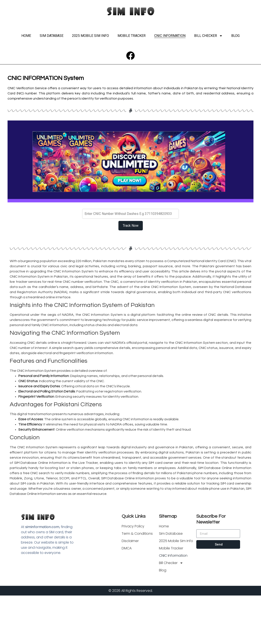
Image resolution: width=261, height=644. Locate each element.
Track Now (131, 226)
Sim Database (52, 36)
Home (26, 36)
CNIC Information (170, 36)
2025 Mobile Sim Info (90, 36)
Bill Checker (208, 36)
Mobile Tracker (132, 36)
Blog (235, 36)
